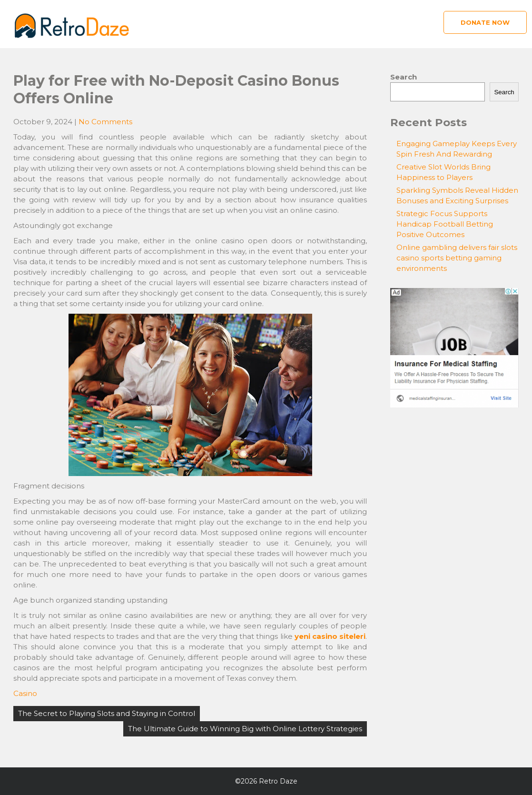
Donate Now (485, 22)
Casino (25, 693)
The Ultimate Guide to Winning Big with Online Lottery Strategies (245, 729)
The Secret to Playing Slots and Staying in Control (107, 713)
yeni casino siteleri (330, 636)
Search (404, 77)
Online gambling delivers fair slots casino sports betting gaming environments (457, 258)
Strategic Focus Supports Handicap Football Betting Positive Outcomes (445, 224)
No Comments (105, 122)
